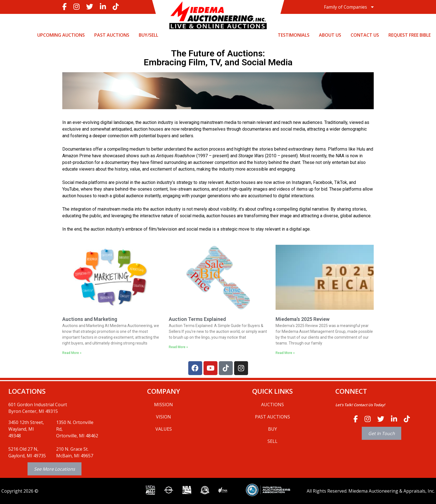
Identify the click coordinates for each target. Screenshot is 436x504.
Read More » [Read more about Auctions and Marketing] (72, 353)
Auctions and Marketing (90, 319)
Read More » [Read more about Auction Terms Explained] (178, 347)
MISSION (163, 405)
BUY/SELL (148, 35)
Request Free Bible (410, 35)
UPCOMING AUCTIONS (61, 35)
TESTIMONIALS (294, 35)
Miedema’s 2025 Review (303, 319)
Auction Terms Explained (197, 319)
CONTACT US (365, 35)
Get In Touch (381, 433)
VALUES (164, 429)
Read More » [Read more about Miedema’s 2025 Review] (285, 353)
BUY (272, 429)
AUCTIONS (272, 405)
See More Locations (54, 469)
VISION (163, 417)
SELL (272, 441)
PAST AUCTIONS (112, 35)
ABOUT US (330, 35)
